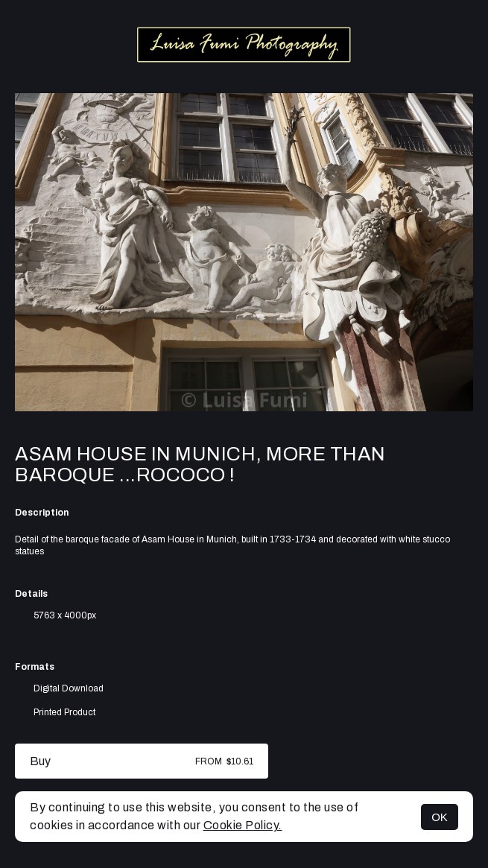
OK (440, 817)
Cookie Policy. (243, 825)
